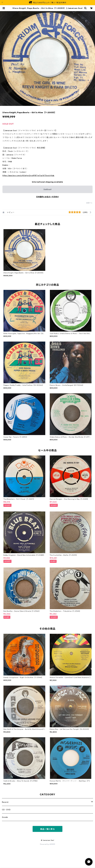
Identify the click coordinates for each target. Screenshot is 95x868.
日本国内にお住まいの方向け (47, 197)
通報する (89, 203)
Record (5, 802)
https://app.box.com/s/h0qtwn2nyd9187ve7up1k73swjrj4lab (28, 175)
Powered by (48, 844)
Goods (5, 817)
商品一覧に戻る (47, 829)
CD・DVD (6, 810)
